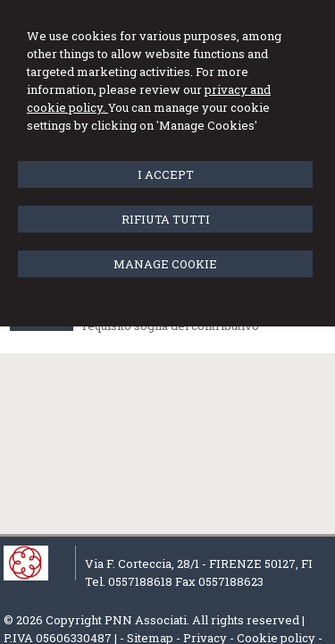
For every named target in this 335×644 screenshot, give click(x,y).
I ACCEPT (166, 174)
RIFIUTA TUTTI (166, 219)
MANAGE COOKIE (165, 264)
